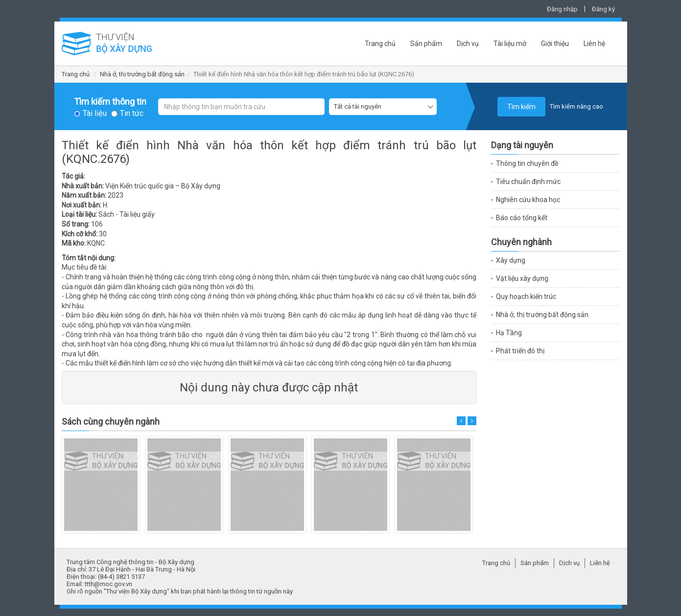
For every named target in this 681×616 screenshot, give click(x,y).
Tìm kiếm (521, 107)
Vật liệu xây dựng (522, 278)
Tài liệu (95, 114)
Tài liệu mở (510, 44)
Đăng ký (603, 9)
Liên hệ (594, 44)
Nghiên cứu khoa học (528, 200)
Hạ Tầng (509, 333)
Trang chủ (380, 44)
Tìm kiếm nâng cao (576, 106)
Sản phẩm (426, 44)
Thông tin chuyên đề (527, 163)
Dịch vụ (468, 44)
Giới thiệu (555, 44)
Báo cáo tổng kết (522, 218)
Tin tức (132, 114)
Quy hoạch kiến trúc (526, 297)
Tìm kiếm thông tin (110, 102)
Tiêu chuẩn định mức (528, 182)
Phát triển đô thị (520, 351)
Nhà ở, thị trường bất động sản (142, 74)
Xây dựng (511, 260)
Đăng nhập (562, 9)
